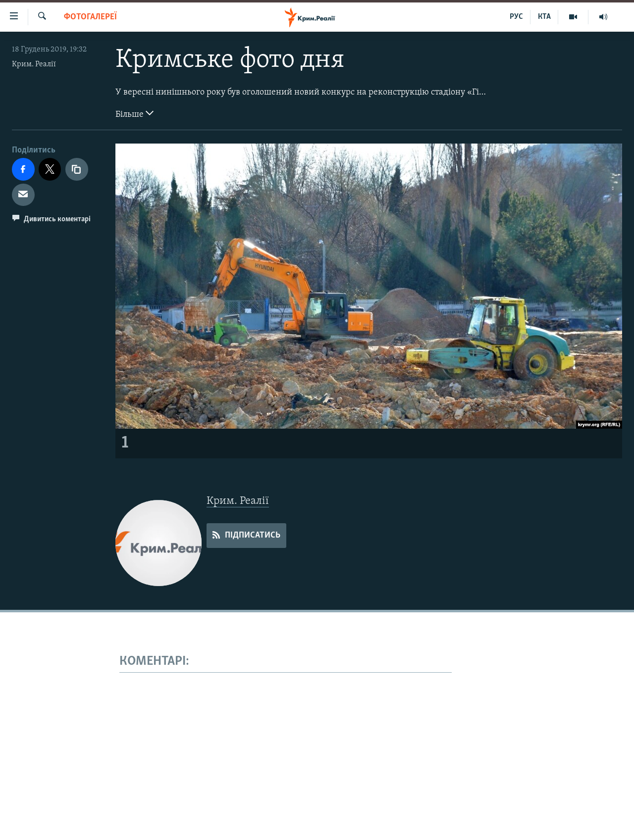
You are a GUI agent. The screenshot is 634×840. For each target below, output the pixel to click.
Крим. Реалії (34, 64)
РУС (516, 17)
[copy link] (77, 169)
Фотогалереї (90, 17)
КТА (544, 17)
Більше (134, 113)
